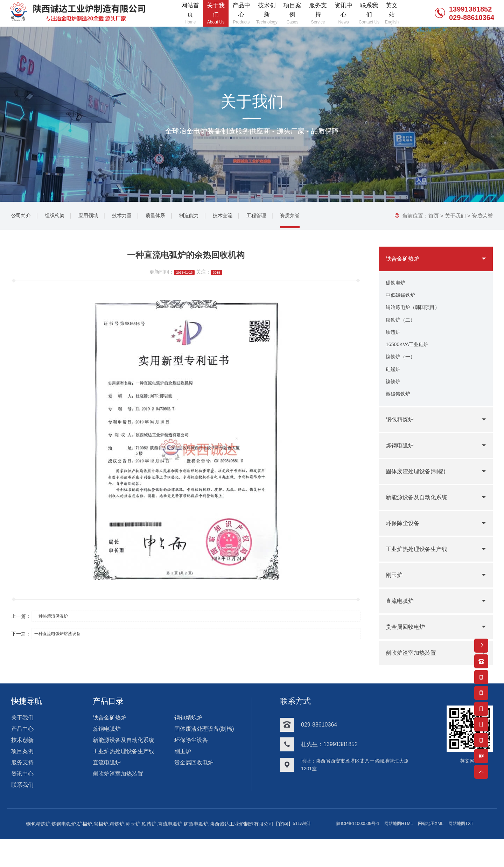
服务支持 (22, 780)
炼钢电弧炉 (401, 463)
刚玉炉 (395, 593)
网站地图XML (278, 852)
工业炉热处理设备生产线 (420, 567)
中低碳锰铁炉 (402, 299)
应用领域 (95, 217)
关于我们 (455, 217)
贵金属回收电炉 (408, 645)
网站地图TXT (313, 852)
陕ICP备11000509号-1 (196, 852)
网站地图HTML (242, 852)
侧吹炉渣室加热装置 (414, 671)
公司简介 (22, 217)
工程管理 (277, 217)
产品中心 (22, 747)
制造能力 (204, 217)
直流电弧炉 (401, 619)
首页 (434, 217)
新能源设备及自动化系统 (420, 515)
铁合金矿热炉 (405, 260)
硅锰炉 (394, 383)
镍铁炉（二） (402, 327)
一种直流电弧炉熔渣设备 (64, 636)
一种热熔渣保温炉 (57, 618)
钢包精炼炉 (401, 438)
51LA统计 (386, 842)
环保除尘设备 (405, 541)
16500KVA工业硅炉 (410, 355)
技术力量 (132, 217)
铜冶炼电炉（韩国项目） (416, 313)
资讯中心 (22, 792)
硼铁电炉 (397, 285)
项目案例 (22, 769)
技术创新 (22, 758)
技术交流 (241, 217)
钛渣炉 (394, 341)
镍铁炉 (394, 397)
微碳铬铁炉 (400, 411)
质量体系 (168, 217)
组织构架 (59, 217)
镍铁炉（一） (402, 369)
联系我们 (22, 803)
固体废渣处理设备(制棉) (419, 489)
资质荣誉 (314, 217)
